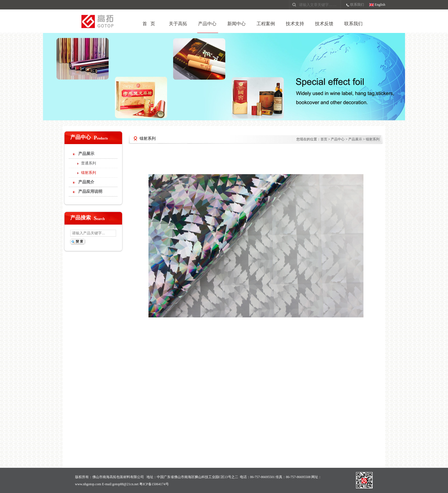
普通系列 (89, 163)
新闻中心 (236, 24)
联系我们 (357, 5)
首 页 (149, 24)
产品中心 (207, 24)
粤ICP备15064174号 (154, 484)
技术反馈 (324, 24)
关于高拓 (178, 24)
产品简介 (86, 182)
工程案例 (266, 24)
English (380, 5)
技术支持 (295, 24)
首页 (324, 139)
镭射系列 (89, 173)
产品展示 (86, 154)
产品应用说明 (90, 191)
